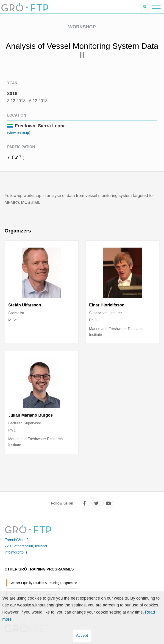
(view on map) (19, 133)
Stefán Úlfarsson (25, 305)
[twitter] (96, 503)
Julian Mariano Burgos (31, 415)
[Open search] (145, 7)
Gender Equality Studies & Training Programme (43, 583)
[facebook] (84, 503)
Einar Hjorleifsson (107, 305)
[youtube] (108, 503)
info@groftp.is (16, 552)
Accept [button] (82, 635)
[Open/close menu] (156, 7)
